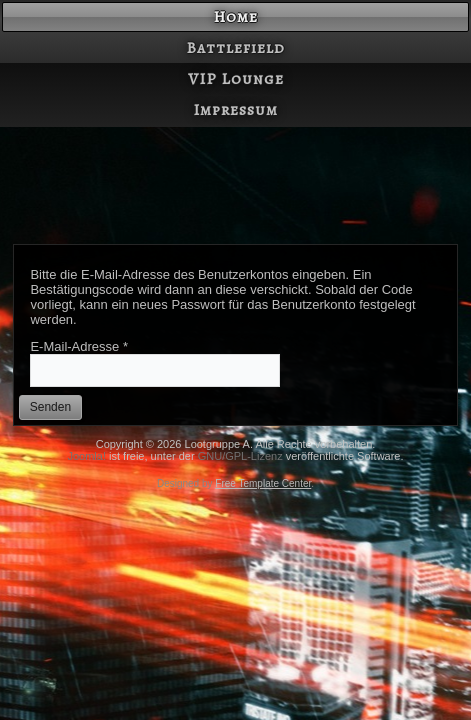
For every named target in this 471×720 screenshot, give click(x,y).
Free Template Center (263, 483)
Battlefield (235, 48)
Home (235, 17)
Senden (50, 407)
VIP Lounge (236, 79)
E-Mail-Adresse (79, 346)
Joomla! (86, 456)
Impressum (235, 110)
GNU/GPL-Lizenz (240, 456)
